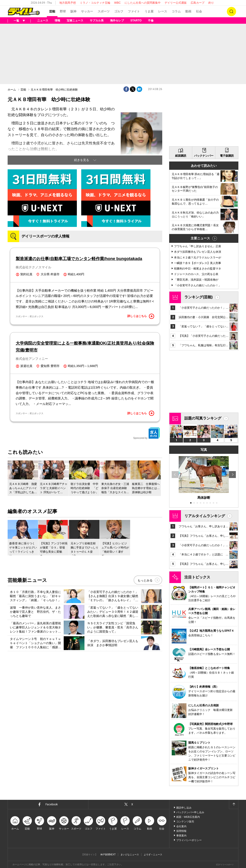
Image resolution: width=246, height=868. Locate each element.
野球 (63, 11)
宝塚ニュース (75, 21)
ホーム (12, 90)
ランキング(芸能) (199, 297)
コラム (176, 11)
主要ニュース (200, 238)
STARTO (136, 21)
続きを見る (82, 160)
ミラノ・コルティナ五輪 (95, 3)
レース (163, 11)
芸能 (52, 11)
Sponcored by (147, 433)
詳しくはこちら (141, 316)
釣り (211, 3)
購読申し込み (184, 808)
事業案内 (181, 836)
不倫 (151, 21)
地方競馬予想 (68, 3)
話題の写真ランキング (203, 418)
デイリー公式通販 (176, 3)
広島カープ (198, 3)
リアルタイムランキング (205, 516)
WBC (117, 3)
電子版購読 (227, 156)
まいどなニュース (130, 855)
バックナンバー (204, 156)
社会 (199, 11)
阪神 (73, 11)
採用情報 (181, 831)
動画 (188, 11)
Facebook (52, 804)
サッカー (87, 11)
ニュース (43, 21)
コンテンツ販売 (185, 821)
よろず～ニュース (153, 855)
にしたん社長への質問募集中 (143, 3)
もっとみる (145, 580)
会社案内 (181, 826)
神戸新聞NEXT (108, 855)
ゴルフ (119, 11)
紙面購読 (181, 156)
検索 (231, 12)
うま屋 (149, 11)
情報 (57, 21)
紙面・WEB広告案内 (188, 817)
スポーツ (104, 11)
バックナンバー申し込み (190, 812)
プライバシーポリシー (189, 840)
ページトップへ (234, 804)
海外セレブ (117, 21)
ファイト (134, 11)
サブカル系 (97, 21)
